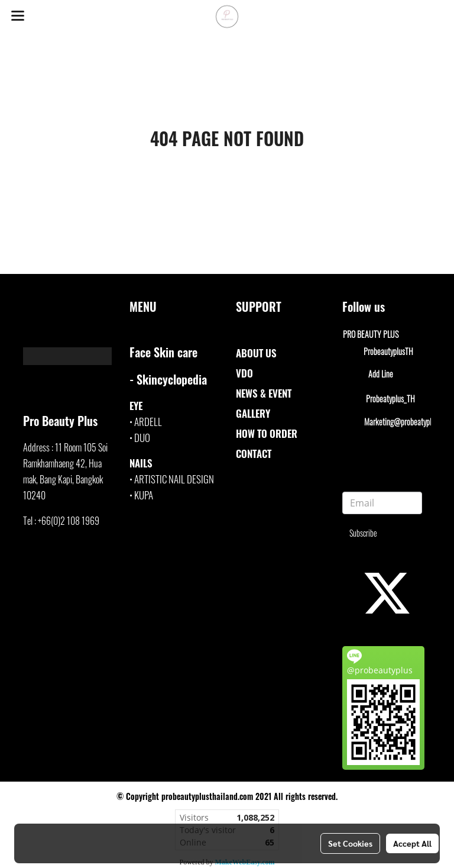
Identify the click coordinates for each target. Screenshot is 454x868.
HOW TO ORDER (267, 433)
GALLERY (253, 413)
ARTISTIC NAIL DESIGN (174, 479)
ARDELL (148, 422)
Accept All (412, 843)
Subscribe (363, 533)
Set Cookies (350, 843)
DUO (142, 438)
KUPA (144, 495)
